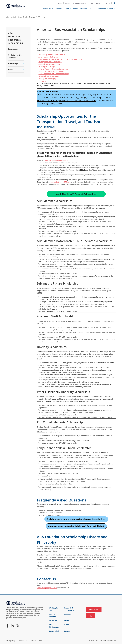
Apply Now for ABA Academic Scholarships (76, 194)
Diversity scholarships (47, 67)
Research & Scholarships (80, 9)
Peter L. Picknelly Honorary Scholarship (53, 69)
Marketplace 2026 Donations (15, 56)
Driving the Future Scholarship (50, 62)
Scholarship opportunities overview (52, 55)
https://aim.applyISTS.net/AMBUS (56, 160)
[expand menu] (23, 64)
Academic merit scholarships (49, 64)
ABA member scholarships (48, 57)
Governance (13, 49)
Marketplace (94, 609)
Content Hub (54, 631)
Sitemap (33, 641)
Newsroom (94, 9)
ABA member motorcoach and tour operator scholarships (60, 59)
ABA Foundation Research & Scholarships (21, 17)
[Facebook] (104, 3)
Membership (102, 9)
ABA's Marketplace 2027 (80, 3)
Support (11, 70)
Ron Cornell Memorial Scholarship (51, 71)
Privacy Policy (11, 641)
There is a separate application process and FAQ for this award (67, 101)
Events (68, 9)
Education (59, 9)
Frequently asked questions (49, 76)
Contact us (42, 81)
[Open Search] (114, 3)
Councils (68, 3)
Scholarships (13, 64)
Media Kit (42, 641)
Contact (60, 3)
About (111, 9)
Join (92, 3)
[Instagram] (109, 3)
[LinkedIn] (107, 3)
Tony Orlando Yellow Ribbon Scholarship (54, 74)
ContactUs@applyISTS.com (60, 182)
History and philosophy (47, 79)
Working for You (48, 9)
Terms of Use (23, 641)
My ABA (98, 3)
